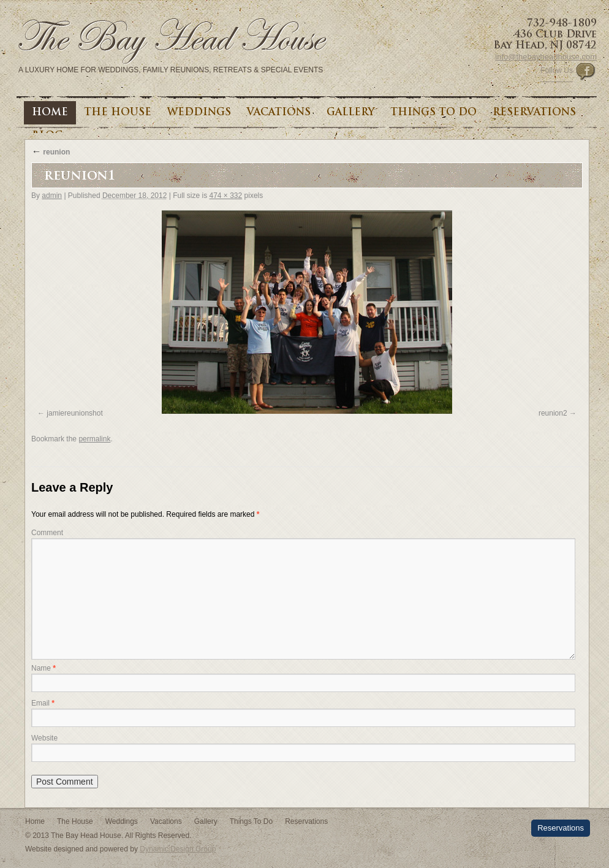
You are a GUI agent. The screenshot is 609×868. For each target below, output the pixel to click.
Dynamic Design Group (178, 849)
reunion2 (553, 413)
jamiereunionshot (74, 413)
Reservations (534, 113)
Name (43, 668)
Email (43, 703)
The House (118, 113)
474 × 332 (225, 196)
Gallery (350, 113)
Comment (47, 533)
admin (52, 196)
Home (50, 113)
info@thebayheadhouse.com (546, 57)
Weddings (199, 113)
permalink (94, 439)
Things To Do (433, 113)
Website (44, 738)
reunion (51, 152)
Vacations (279, 113)
